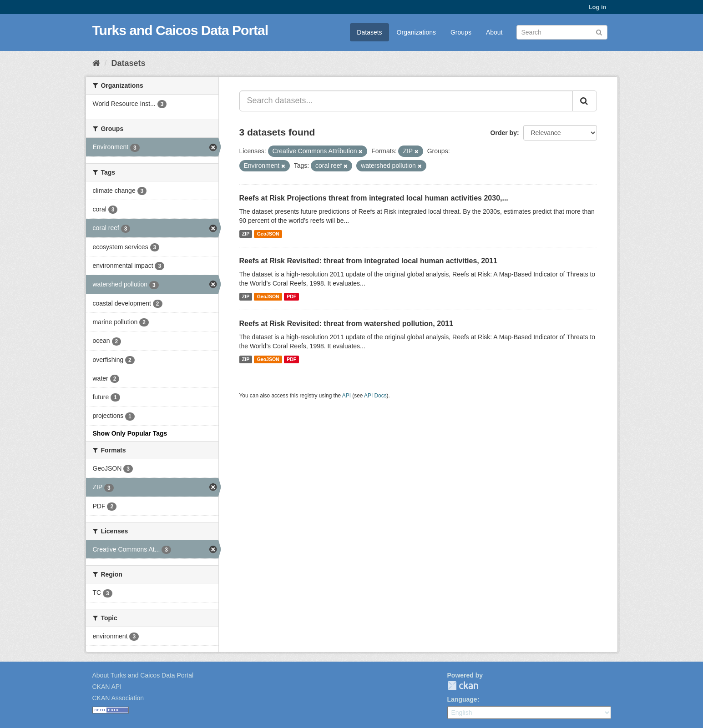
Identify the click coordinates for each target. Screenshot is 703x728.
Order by (504, 133)
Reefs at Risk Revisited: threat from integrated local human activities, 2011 (368, 261)
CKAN (463, 685)
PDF (291, 296)
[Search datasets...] (406, 101)
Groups (461, 32)
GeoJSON (268, 234)
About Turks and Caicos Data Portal (143, 675)
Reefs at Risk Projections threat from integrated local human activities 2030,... (374, 198)
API (346, 396)
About (494, 32)
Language (462, 699)
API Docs (375, 396)
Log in (598, 7)
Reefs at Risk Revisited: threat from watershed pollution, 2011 (346, 324)
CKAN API (107, 687)
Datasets (369, 32)
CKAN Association (118, 698)
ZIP (246, 234)
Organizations (416, 32)
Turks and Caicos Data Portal (180, 30)
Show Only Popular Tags (130, 433)
